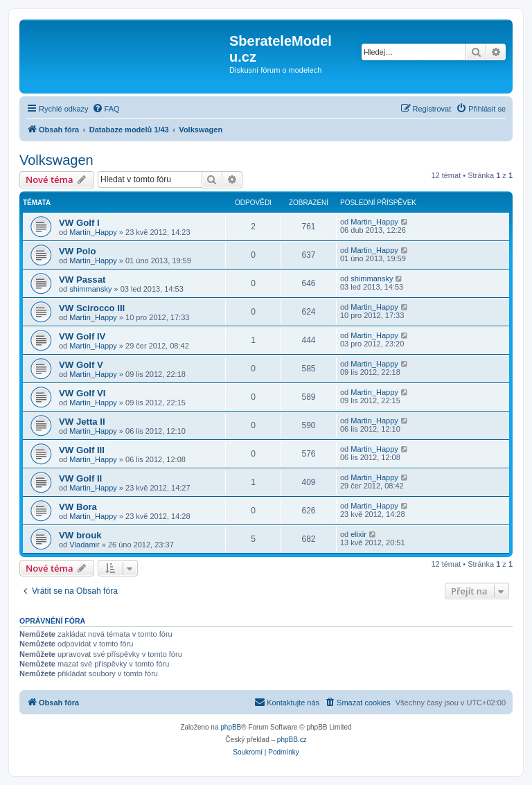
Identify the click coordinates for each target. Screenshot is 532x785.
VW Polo (77, 251)
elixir (358, 534)
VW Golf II (80, 478)
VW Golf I (79, 223)
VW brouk (80, 535)
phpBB (231, 727)
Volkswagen (56, 160)
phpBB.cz (292, 740)
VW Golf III (82, 450)
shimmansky (90, 289)
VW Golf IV (82, 336)
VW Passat (82, 280)
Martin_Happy (93, 232)
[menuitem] (106, 109)
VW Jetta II (82, 422)
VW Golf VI (82, 393)
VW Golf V (81, 365)
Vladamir (84, 545)
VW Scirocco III (92, 308)
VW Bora (78, 507)
